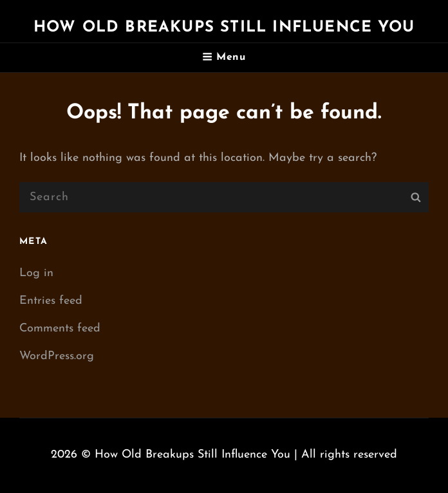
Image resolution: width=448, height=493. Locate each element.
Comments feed (60, 329)
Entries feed (51, 301)
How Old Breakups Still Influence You (224, 28)
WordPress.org (57, 356)
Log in (36, 273)
